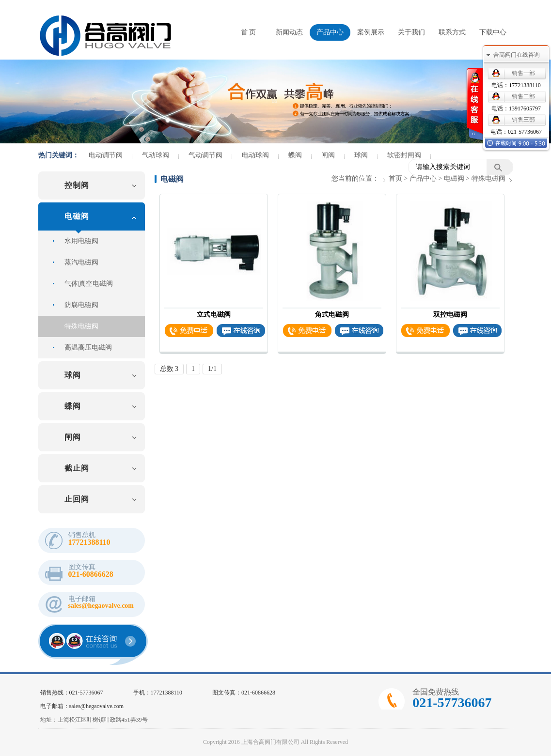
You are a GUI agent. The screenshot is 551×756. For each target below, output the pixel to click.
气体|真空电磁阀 (89, 284)
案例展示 (371, 32)
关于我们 (411, 32)
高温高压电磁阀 (88, 347)
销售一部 (523, 73)
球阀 (361, 155)
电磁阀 (77, 216)
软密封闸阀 (404, 155)
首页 (395, 178)
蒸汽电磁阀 (81, 262)
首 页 (249, 32)
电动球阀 (255, 155)
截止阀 (77, 468)
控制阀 (77, 185)
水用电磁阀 (81, 241)
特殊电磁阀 (81, 326)
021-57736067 (525, 132)
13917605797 (525, 108)
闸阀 (328, 155)
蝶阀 (295, 155)
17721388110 (525, 85)
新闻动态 (289, 32)
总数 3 (169, 369)
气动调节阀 (205, 155)
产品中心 (330, 32)
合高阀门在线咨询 (517, 55)
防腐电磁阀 (81, 305)
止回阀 (77, 499)
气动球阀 (156, 155)
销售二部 (523, 96)
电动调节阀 (106, 155)
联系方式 (452, 32)
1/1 (212, 369)
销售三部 (523, 120)
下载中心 (493, 32)
